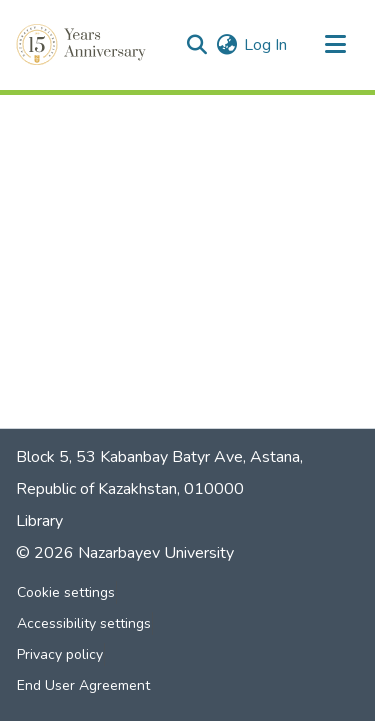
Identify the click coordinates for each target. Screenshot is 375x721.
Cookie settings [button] (66, 592)
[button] (83, 45)
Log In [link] (265, 45)
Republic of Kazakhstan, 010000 (130, 489)
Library (39, 521)
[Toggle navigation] (335, 45)
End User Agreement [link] (83, 685)
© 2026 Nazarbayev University (125, 553)
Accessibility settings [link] (84, 623)
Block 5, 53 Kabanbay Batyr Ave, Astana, (159, 457)
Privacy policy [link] (60, 654)
